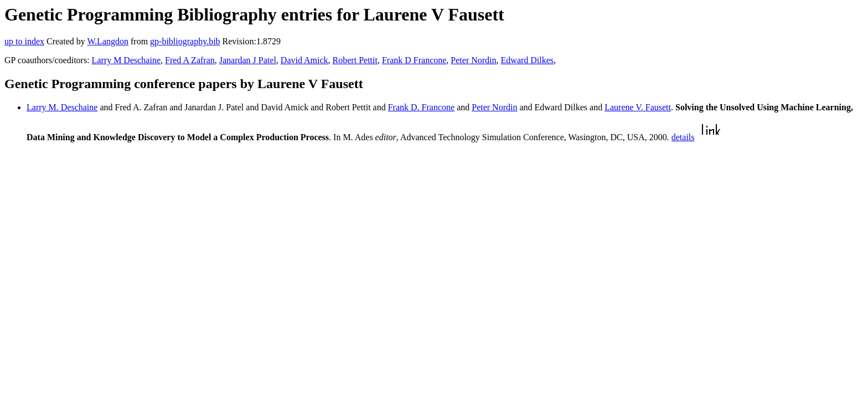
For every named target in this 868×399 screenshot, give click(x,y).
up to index (24, 41)
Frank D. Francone (421, 107)
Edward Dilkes (528, 60)
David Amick (304, 60)
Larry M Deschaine (126, 60)
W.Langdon (108, 41)
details (683, 137)
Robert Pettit (355, 60)
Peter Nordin (473, 60)
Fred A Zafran (190, 60)
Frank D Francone (414, 60)
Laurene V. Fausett (638, 107)
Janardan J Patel (248, 60)
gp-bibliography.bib (185, 41)
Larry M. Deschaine (62, 107)
